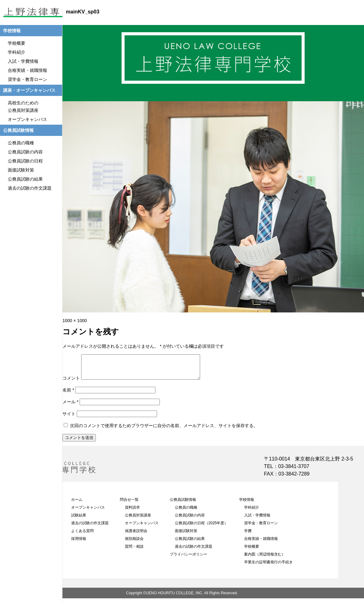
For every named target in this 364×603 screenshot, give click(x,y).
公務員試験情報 (183, 504)
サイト (69, 418)
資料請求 (132, 512)
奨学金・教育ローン (261, 528)
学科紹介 (252, 512)
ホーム (77, 504)
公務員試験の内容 (190, 520)
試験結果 (79, 520)
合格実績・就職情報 (261, 543)
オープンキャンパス (88, 512)
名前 (68, 395)
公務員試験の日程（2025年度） (202, 528)
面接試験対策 (186, 536)
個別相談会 (134, 543)
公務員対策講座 (138, 520)
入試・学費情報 (257, 520)
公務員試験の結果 (190, 543)
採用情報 (79, 543)
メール (70, 406)
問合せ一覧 (129, 504)
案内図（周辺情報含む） (265, 559)
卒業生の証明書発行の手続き (268, 567)
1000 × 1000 (75, 321)
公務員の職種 (186, 512)
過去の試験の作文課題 (90, 528)
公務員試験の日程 (25, 161)
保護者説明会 (136, 536)
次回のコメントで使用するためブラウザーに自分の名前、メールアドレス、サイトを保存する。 (164, 430)
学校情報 (247, 504)
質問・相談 (134, 551)
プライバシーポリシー (189, 559)
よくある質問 (82, 536)
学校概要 (252, 551)
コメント (71, 383)
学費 (248, 536)
